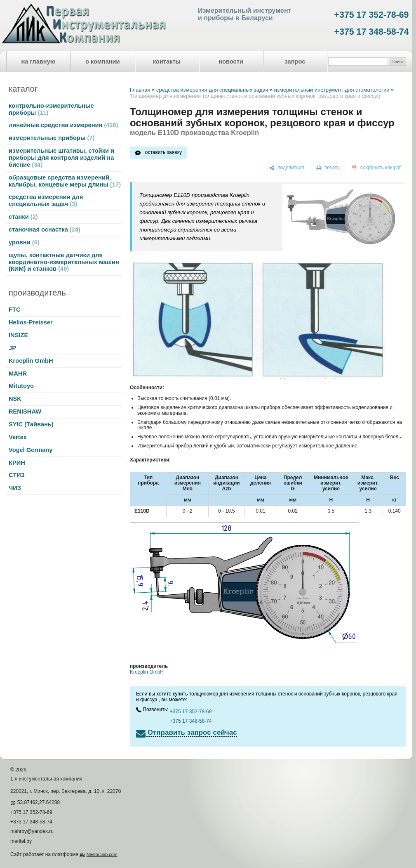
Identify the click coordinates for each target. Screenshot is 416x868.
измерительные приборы (52, 138)
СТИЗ (17, 475)
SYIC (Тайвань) (31, 424)
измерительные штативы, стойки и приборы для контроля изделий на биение (61, 158)
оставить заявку (163, 152)
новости (231, 61)
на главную (39, 61)
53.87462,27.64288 (39, 802)
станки (23, 217)
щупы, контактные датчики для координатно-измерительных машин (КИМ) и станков (64, 262)
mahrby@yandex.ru (32, 831)
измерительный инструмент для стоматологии (332, 90)
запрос (295, 61)
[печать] (328, 168)
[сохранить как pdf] (376, 168)
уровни (24, 242)
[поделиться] (287, 168)
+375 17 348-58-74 (372, 32)
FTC (15, 310)
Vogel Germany (31, 450)
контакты (167, 61)
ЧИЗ (15, 488)
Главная (140, 90)
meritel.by (21, 841)
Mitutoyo (21, 386)
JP (12, 348)
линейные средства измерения (63, 125)
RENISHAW (25, 412)
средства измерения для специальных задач (46, 200)
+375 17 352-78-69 (372, 15)
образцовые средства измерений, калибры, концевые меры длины (65, 181)
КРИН (17, 463)
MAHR (18, 374)
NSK (15, 399)
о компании (103, 61)
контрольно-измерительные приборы (51, 109)
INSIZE (18, 335)
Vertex (18, 437)
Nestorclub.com (102, 854)
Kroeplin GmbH (31, 361)
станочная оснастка (45, 229)
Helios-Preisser (31, 322)
